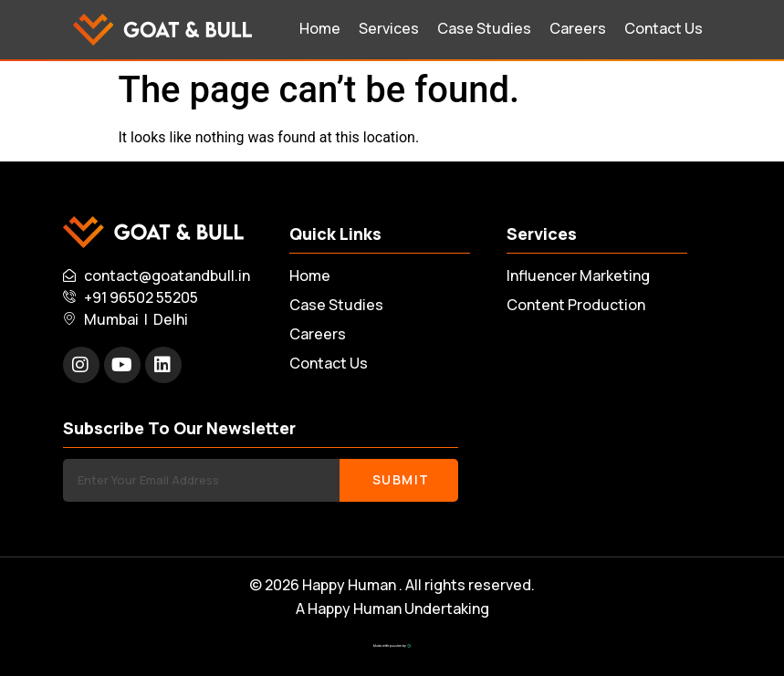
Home (320, 28)
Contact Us (664, 28)
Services (389, 28)
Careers (578, 28)
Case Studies (484, 28)
